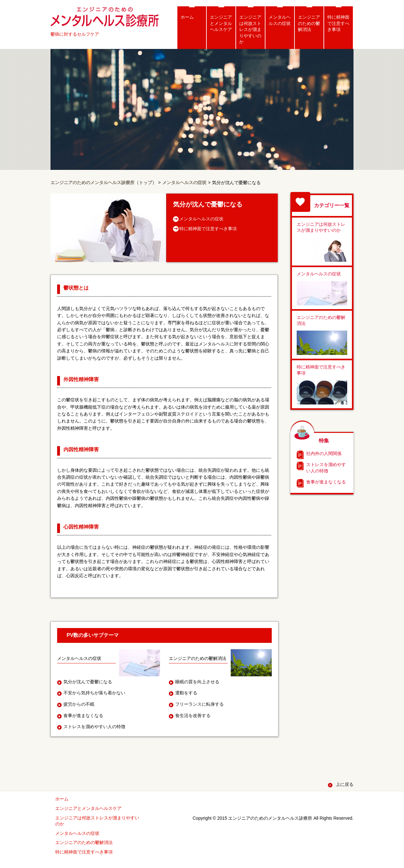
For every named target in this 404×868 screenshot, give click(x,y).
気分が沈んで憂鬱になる (88, 682)
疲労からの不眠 (79, 704)
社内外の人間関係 (324, 453)
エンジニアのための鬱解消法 (309, 23)
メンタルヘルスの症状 (280, 20)
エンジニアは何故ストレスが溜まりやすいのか (250, 29)
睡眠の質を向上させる (197, 682)
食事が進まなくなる (326, 482)
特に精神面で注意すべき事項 (338, 23)
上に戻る (345, 784)
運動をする (186, 693)
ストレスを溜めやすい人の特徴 (326, 468)
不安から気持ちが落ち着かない (94, 693)
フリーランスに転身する (199, 704)
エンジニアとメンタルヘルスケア (221, 23)
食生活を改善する (193, 715)
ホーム (187, 17)
